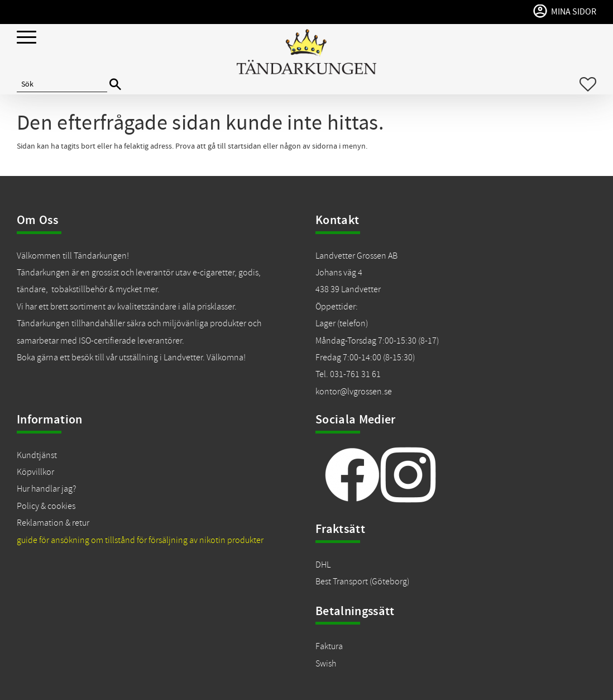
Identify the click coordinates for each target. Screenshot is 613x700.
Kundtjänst (37, 455)
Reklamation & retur (53, 523)
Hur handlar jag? (46, 489)
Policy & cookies (46, 506)
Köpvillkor (35, 472)
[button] (27, 38)
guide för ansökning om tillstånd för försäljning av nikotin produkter (140, 540)
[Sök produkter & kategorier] (62, 84)
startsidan (245, 146)
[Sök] (115, 85)
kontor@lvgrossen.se (354, 392)
